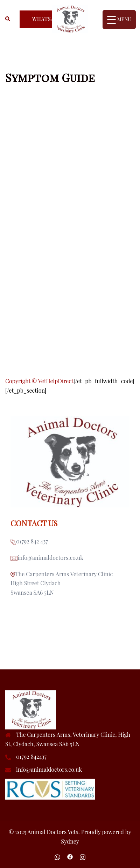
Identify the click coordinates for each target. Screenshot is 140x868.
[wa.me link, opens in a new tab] (57, 856)
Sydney (70, 841)
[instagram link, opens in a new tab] (83, 856)
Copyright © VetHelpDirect (39, 381)
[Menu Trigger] (119, 20)
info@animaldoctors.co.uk (49, 769)
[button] (8, 19)
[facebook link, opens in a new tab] (70, 856)
